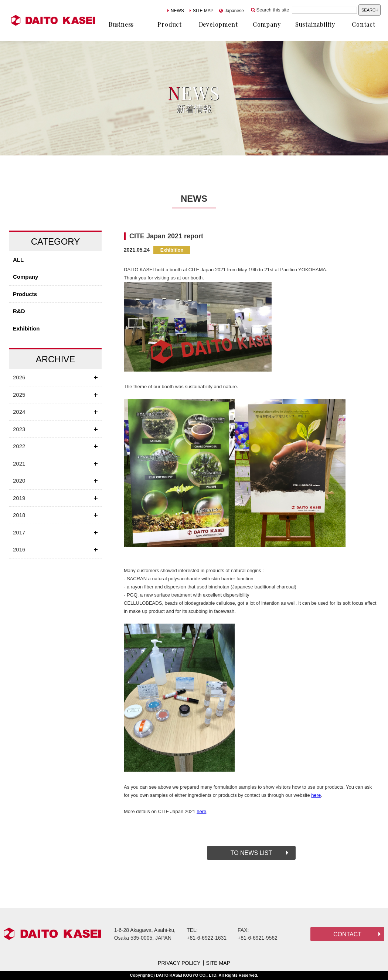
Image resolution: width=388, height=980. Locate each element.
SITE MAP (202, 11)
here (316, 795)
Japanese (232, 11)
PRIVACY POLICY (179, 963)
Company (25, 277)
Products (25, 294)
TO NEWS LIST (251, 853)
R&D (19, 311)
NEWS (176, 11)
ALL (18, 260)
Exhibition (26, 328)
